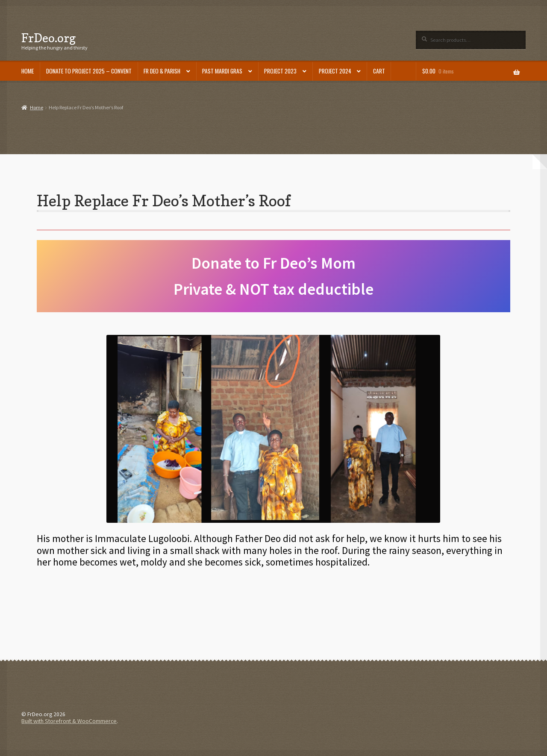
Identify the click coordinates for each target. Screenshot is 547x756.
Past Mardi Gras (222, 71)
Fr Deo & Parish (162, 71)
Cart (379, 71)
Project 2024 (335, 71)
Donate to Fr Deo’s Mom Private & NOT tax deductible (273, 276)
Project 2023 (280, 71)
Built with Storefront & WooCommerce (69, 721)
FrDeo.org (49, 38)
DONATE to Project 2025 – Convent (89, 71)
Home (28, 71)
